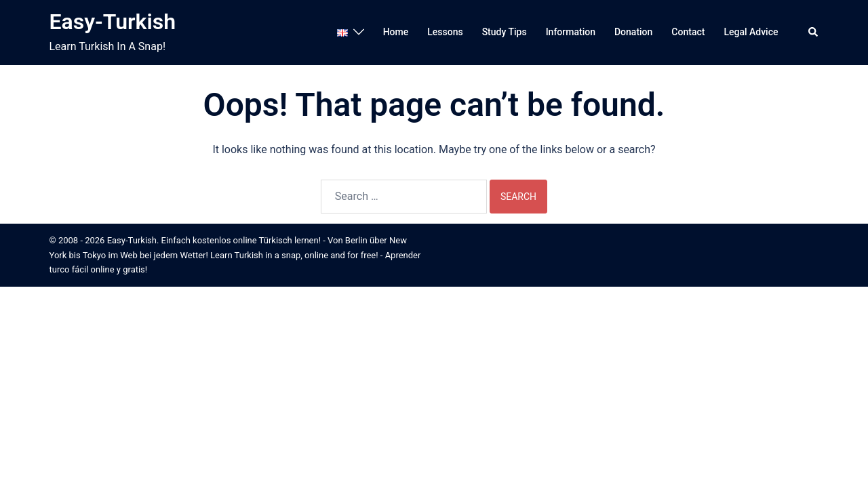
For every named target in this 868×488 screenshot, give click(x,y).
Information (571, 32)
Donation (633, 32)
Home (396, 32)
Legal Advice (751, 32)
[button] (814, 33)
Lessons (445, 32)
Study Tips (505, 32)
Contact (688, 32)
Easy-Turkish (113, 22)
